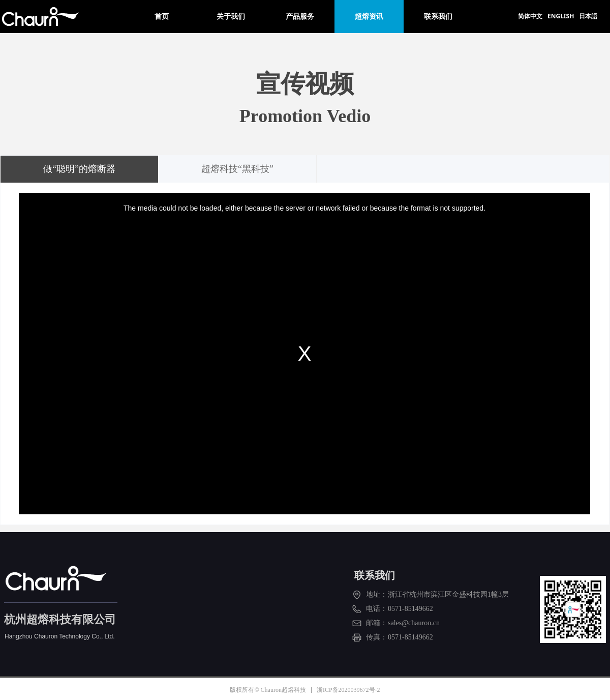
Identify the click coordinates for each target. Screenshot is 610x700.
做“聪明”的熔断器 (79, 169)
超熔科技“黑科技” (237, 169)
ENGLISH (561, 16)
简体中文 (530, 16)
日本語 (588, 16)
